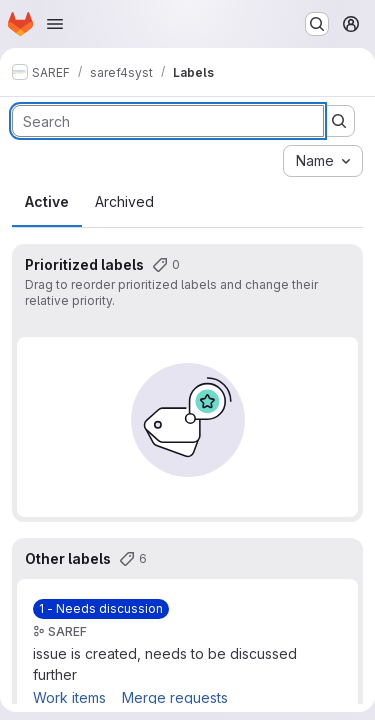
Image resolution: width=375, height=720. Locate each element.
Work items (69, 697)
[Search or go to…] (317, 24)
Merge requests (175, 697)
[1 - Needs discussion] (101, 609)
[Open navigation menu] (55, 24)
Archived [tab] (124, 201)
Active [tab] (47, 201)
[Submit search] (339, 121)
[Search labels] (168, 121)
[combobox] (323, 161)
